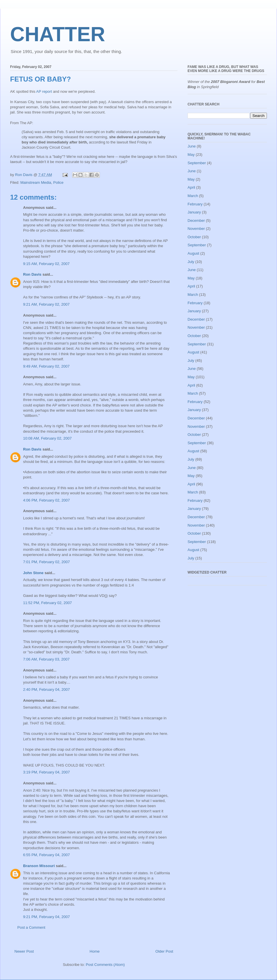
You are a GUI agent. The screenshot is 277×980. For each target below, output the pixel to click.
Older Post (164, 951)
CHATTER (58, 34)
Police (58, 182)
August (193, 253)
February (195, 204)
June (192, 146)
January (194, 212)
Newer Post (24, 951)
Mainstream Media (36, 182)
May (191, 155)
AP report (44, 91)
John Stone (33, 573)
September (197, 163)
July (191, 262)
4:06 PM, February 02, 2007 (46, 500)
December (196, 221)
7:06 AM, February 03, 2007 (46, 659)
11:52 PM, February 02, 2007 (47, 603)
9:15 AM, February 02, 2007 (46, 264)
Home (95, 951)
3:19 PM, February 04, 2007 (46, 772)
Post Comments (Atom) (105, 965)
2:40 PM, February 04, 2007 (46, 689)
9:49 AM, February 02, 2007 (46, 366)
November (196, 229)
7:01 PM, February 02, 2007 (46, 562)
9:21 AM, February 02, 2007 (46, 304)
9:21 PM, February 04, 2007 (46, 917)
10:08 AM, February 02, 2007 (47, 438)
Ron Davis (32, 274)
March (193, 196)
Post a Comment (31, 927)
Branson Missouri (39, 866)
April (191, 187)
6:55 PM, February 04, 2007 (46, 855)
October (194, 237)
